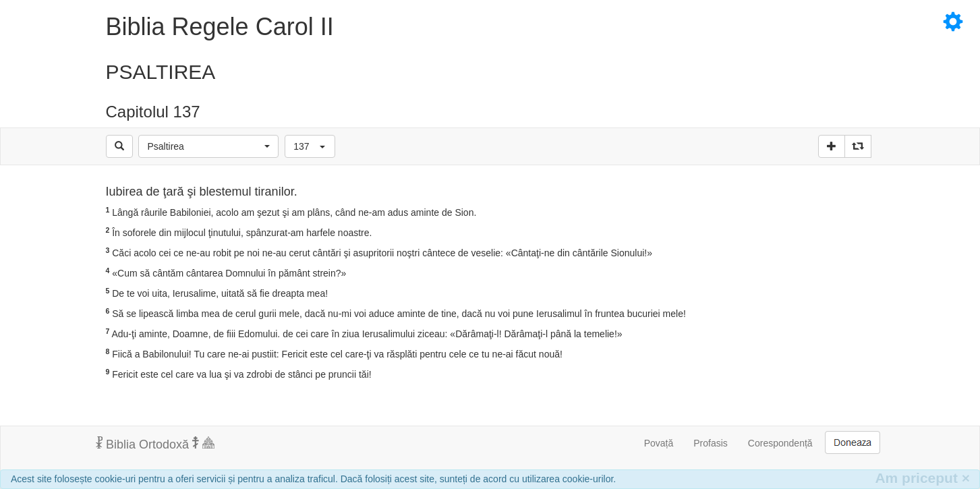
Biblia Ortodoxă (155, 444)
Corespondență (780, 443)
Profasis (711, 443)
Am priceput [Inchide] (922, 478)
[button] (208, 146)
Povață (659, 443)
